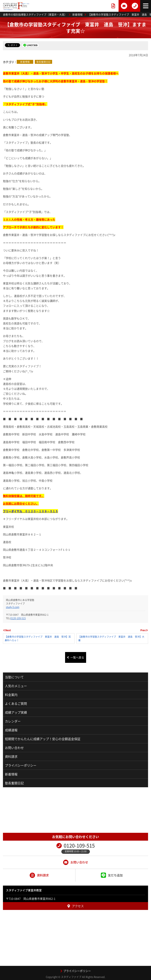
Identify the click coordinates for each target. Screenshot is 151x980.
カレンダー (13, 721)
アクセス (76, 906)
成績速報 (11, 730)
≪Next (7, 630)
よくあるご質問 (16, 703)
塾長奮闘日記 (43, 62)
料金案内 (11, 695)
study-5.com (13, 607)
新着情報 (25, 62)
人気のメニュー (16, 686)
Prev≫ (144, 630)
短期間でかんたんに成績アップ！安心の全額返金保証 (43, 739)
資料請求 (11, 756)
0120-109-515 (18, 618)
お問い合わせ (14, 748)
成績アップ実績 (16, 712)
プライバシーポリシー (21, 765)
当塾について (14, 677)
